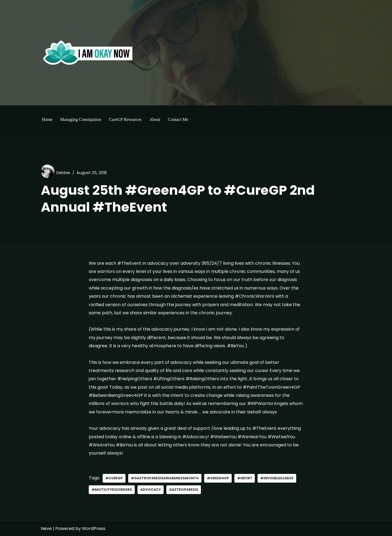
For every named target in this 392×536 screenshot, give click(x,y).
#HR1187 (245, 478)
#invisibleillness (277, 478)
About (155, 119)
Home (47, 119)
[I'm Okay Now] (88, 53)
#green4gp (218, 478)
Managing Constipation (81, 119)
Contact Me (178, 119)
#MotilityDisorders (112, 490)
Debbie (63, 173)
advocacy (151, 490)
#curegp (114, 478)
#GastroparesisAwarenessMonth (165, 478)
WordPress (94, 529)
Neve (46, 529)
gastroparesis (184, 490)
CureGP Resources (125, 119)
